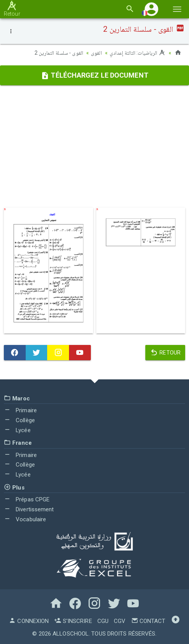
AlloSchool (71, 634)
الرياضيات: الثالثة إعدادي (138, 53)
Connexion (29, 621)
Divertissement (29, 509)
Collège (19, 420)
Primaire (20, 410)
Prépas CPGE (27, 499)
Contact (148, 621)
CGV (120, 621)
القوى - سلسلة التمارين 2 (59, 53)
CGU (103, 621)
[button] (151, 9)
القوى (96, 53)
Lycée (17, 430)
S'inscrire (73, 621)
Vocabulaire (25, 519)
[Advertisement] (94, 146)
